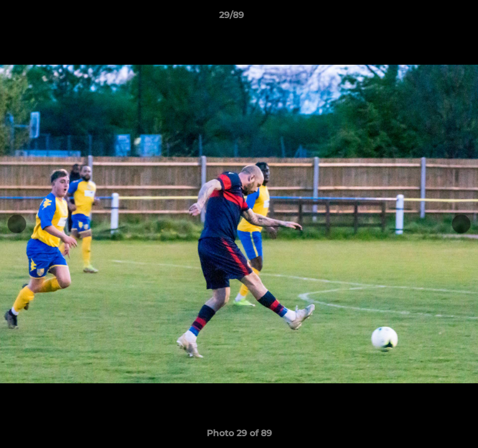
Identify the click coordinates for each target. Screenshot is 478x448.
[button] (433, 18)
